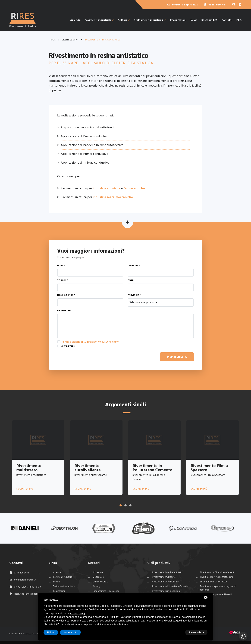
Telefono (63, 280)
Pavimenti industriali (99, 20)
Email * (132, 280)
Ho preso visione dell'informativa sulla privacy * (90, 342)
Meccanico (98, 577)
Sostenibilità (209, 20)
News (194, 20)
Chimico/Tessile (100, 582)
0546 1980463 (21, 573)
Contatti (227, 20)
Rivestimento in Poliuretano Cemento (170, 587)
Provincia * (134, 295)
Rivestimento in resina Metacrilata (217, 577)
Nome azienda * (66, 295)
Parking (96, 587)
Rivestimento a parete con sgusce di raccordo (218, 588)
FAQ (239, 20)
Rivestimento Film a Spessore (166, 591)
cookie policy (78, 613)
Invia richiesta (177, 357)
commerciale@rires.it (25, 580)
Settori (124, 20)
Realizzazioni (178, 20)
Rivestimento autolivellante (165, 582)
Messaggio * (64, 310)
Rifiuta (178, 632)
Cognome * (134, 266)
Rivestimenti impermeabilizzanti (216, 595)
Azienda (75, 20)
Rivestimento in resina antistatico (168, 573)
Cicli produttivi (159, 563)
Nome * (61, 266)
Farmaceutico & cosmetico (106, 591)
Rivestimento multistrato (164, 577)
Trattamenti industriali (150, 20)
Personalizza (55, 632)
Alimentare (98, 573)
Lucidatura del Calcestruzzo (214, 582)
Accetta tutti (197, 632)
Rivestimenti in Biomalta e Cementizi (218, 573)
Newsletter (68, 346)
